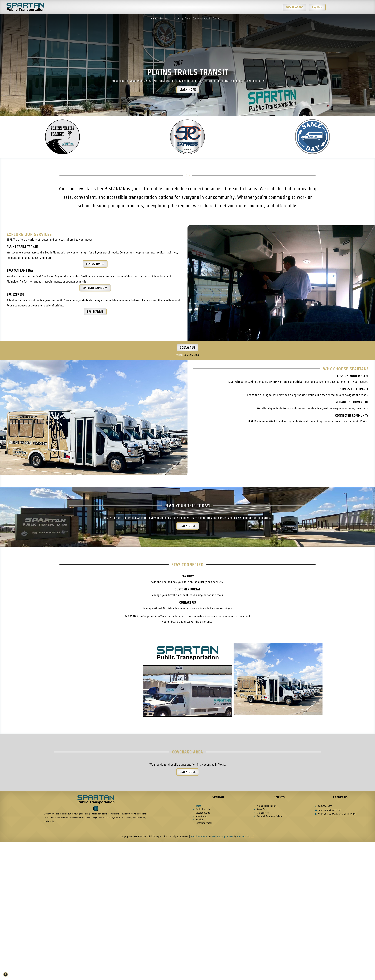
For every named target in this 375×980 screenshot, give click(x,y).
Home (154, 19)
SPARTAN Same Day (20, 271)
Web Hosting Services (223, 836)
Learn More (188, 90)
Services (164, 19)
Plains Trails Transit (187, 72)
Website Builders (199, 836)
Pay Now (188, 576)
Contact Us (218, 19)
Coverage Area (182, 19)
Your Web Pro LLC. (246, 836)
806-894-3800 (192, 355)
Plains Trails (95, 264)
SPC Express (16, 294)
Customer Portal (201, 19)
